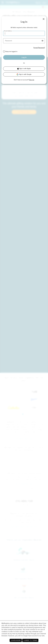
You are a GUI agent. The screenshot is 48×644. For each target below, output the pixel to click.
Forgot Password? (39, 48)
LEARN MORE (16, 640)
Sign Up (32, 80)
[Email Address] (24, 33)
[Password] (24, 41)
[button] (44, 19)
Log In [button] (24, 57)
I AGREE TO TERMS (30, 640)
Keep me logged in (11, 52)
